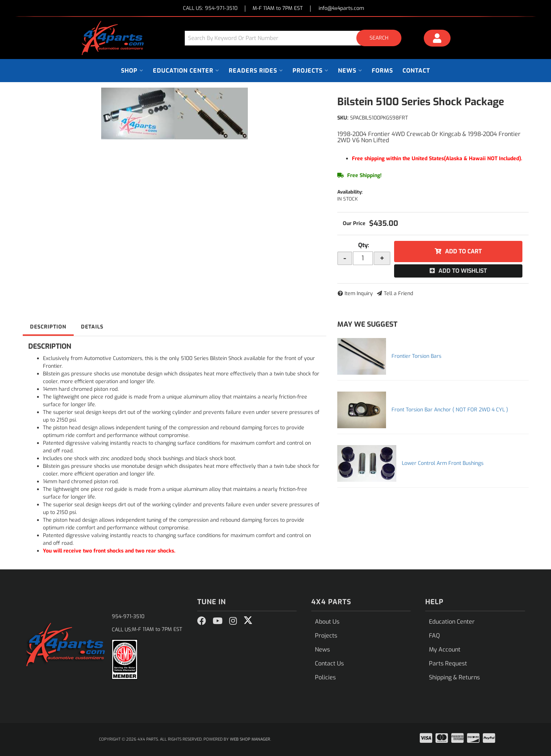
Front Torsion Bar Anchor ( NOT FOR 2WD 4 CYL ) (450, 410)
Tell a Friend (398, 293)
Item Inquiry (359, 293)
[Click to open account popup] (437, 39)
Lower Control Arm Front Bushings (443, 463)
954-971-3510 (128, 616)
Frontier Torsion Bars (416, 356)
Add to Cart (463, 251)
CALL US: (210, 9)
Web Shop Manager (250, 739)
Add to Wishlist (463, 271)
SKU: (343, 118)
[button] (296, 38)
